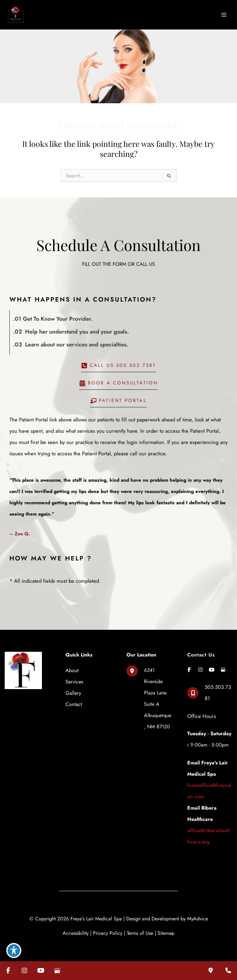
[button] (119, 365)
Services (74, 679)
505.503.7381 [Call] (218, 690)
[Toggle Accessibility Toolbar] (14, 951)
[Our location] (211, 971)
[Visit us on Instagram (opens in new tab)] (24, 971)
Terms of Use (140, 930)
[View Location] (149, 696)
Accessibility (76, 930)
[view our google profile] (223, 667)
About (72, 668)
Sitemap (166, 930)
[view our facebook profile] (189, 667)
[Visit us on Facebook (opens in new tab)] (8, 971)
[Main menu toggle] (224, 14)
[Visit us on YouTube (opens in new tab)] (41, 971)
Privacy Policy (108, 930)
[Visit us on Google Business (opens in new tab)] (57, 971)
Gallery (73, 690)
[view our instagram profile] (200, 667)
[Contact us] (228, 971)
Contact (74, 702)
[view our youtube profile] (212, 667)
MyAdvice (198, 916)
